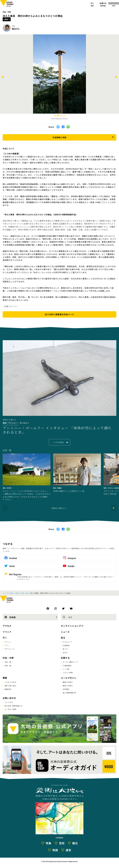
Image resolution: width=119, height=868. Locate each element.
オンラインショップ (71, 626)
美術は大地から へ (59, 508)
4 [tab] (64, 116)
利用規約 (66, 689)
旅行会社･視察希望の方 (13, 706)
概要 (5, 678)
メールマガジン (69, 678)
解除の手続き (68, 686)
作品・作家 (7, 12)
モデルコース (9, 649)
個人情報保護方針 (69, 693)
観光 (75, 843)
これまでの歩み (10, 682)
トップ (5, 593)
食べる (65, 649)
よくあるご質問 (10, 709)
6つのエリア (67, 642)
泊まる (65, 652)
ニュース (65, 632)
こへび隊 (66, 669)
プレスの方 (9, 702)
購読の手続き (68, 682)
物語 (55, 850)
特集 (49, 843)
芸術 (62, 843)
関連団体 (8, 689)
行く (5, 638)
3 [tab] (61, 116)
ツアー (7, 645)
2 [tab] (58, 116)
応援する (65, 658)
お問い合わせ (9, 698)
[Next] (116, 77)
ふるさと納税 (68, 672)
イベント (7, 632)
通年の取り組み (10, 686)
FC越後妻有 (67, 666)
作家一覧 (8, 666)
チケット (8, 642)
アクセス (7, 626)
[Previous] (3, 77)
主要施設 (66, 645)
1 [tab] (55, 116)
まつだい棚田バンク (70, 662)
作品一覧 (24, 593)
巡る (63, 638)
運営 (69, 850)
